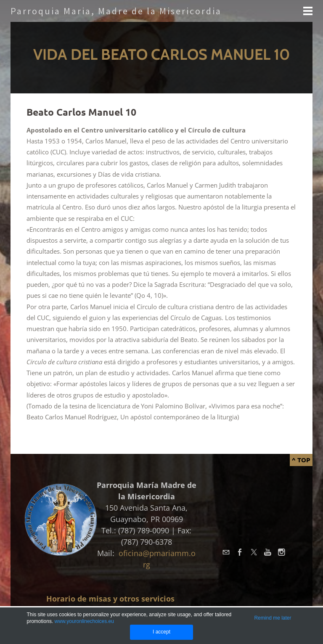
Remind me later (273, 618)
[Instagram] (282, 553)
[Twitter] (254, 553)
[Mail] (226, 553)
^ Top (301, 460)
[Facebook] (240, 553)
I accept (161, 632)
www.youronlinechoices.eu (84, 621)
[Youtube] (268, 553)
